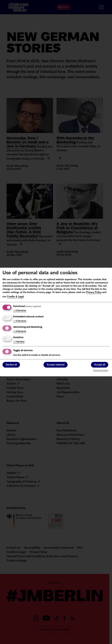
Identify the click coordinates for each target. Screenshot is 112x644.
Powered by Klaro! (101, 371)
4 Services (20, 321)
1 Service (19, 342)
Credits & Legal (15, 297)
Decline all (11, 365)
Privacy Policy (94, 292)
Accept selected (56, 365)
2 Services (20, 311)
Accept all (100, 365)
